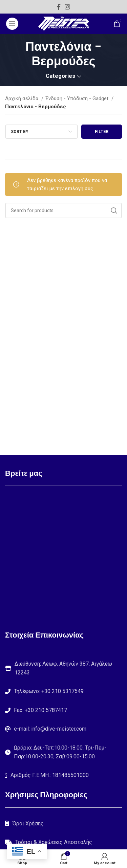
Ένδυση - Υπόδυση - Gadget (78, 98)
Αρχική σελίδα (22, 98)
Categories (60, 76)
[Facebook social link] (59, 7)
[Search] (63, 210)
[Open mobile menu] (12, 24)
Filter (102, 131)
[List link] (63, 691)
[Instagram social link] (67, 7)
